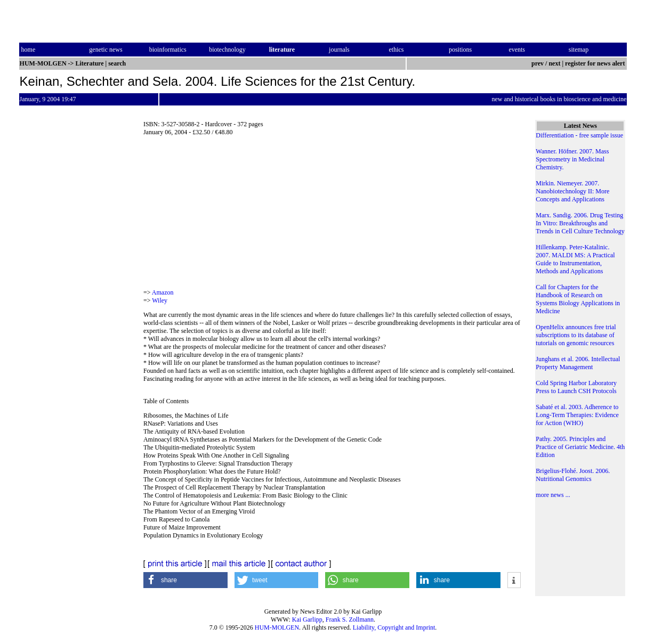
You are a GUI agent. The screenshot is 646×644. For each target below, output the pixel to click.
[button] (185, 580)
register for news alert (596, 63)
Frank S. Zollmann (350, 619)
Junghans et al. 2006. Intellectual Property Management (578, 363)
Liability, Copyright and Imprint (394, 627)
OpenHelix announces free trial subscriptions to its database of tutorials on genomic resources (576, 335)
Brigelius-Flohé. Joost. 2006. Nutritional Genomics (573, 475)
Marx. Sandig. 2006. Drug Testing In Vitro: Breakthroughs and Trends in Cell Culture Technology (580, 223)
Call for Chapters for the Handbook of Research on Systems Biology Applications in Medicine (578, 299)
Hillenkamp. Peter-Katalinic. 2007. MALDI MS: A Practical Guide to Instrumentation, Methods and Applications (575, 259)
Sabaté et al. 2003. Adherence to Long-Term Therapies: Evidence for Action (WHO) (577, 415)
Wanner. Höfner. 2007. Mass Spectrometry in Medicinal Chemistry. (572, 159)
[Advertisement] (332, 216)
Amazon (163, 292)
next (554, 63)
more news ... (553, 495)
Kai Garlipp (307, 619)
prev (538, 63)
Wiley (160, 300)
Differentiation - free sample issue (579, 135)
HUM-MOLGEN (277, 627)
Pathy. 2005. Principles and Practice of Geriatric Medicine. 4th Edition (580, 447)
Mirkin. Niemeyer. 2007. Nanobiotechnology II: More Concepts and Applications (572, 191)
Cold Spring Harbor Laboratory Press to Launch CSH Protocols (576, 387)
